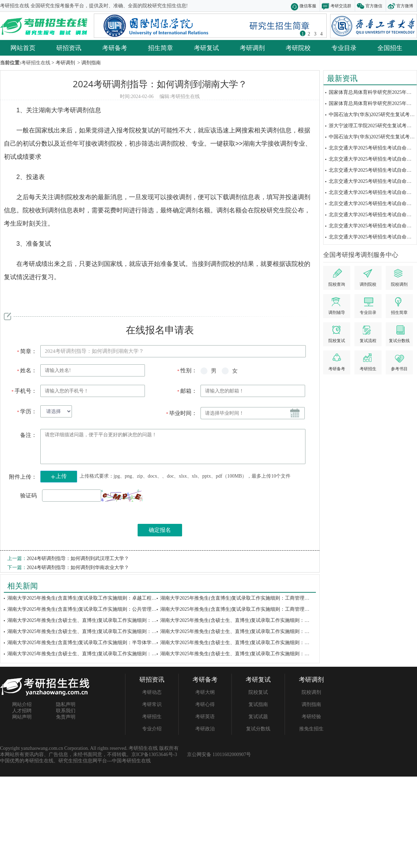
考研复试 (206, 48)
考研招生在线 (185, 96)
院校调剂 (311, 692)
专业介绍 (152, 729)
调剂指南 (311, 704)
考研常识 (152, 704)
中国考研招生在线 (131, 761)
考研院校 (298, 48)
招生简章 (161, 48)
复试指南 (258, 704)
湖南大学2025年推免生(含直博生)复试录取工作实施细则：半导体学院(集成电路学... (97, 643)
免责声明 (66, 717)
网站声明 (22, 717)
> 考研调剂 (63, 63)
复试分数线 (258, 729)
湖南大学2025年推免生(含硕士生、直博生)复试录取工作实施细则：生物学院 (242, 654)
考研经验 (311, 717)
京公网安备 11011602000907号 (219, 755)
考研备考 (115, 48)
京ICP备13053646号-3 (154, 755)
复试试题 (258, 717)
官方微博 (405, 6)
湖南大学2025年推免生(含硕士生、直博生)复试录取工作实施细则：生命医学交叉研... (98, 620)
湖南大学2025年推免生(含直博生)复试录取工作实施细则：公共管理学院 (84, 609)
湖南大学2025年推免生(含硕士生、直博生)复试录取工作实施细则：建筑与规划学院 (249, 620)
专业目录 (344, 48)
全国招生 (390, 48)
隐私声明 (66, 704)
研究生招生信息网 (78, 761)
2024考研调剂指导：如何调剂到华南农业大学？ (78, 567)
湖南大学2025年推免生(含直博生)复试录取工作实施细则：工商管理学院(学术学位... (250, 609)
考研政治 (205, 729)
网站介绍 (22, 704)
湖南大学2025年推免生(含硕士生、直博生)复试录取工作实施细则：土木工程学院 (247, 631)
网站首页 (23, 48)
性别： (187, 370)
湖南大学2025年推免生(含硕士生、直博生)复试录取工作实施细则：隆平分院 (89, 654)
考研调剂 (252, 48)
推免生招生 (311, 729)
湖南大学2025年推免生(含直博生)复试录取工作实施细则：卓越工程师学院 (87, 598)
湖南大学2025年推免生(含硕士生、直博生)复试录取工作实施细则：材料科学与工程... (251, 643)
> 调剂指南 (88, 63)
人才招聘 (22, 711)
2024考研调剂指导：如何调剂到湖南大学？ (160, 84)
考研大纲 (205, 692)
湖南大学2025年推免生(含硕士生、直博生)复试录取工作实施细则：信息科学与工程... (98, 631)
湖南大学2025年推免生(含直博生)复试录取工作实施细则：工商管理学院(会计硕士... (250, 598)
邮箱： (187, 391)
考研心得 (205, 704)
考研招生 (152, 717)
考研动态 (152, 692)
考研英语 (205, 717)
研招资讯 (69, 48)
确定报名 (160, 530)
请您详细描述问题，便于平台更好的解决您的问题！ (173, 447)
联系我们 (66, 711)
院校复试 (258, 692)
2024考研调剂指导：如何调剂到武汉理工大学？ (78, 558)
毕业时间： (181, 413)
